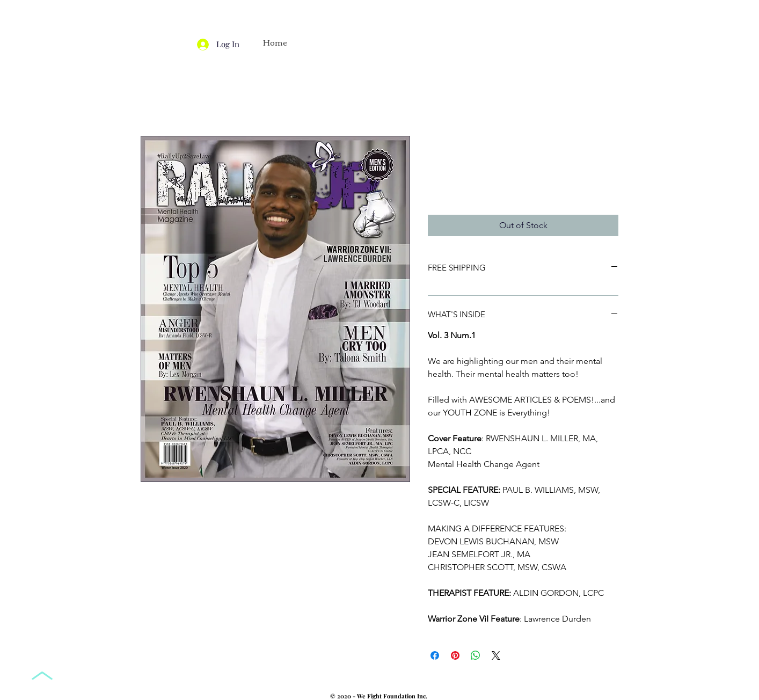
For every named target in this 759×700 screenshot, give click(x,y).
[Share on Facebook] (435, 655)
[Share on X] (496, 655)
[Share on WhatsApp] (476, 655)
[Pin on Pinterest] (455, 655)
